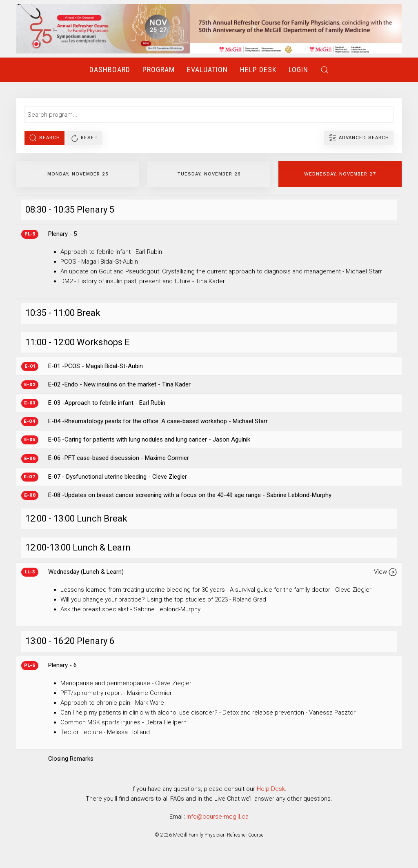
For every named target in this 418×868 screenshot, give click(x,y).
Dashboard (110, 70)
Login (298, 70)
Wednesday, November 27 (340, 174)
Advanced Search (359, 138)
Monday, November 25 (78, 174)
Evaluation (207, 70)
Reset (84, 138)
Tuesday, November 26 (209, 174)
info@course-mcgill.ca (218, 817)
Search (44, 138)
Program (159, 70)
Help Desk (258, 70)
